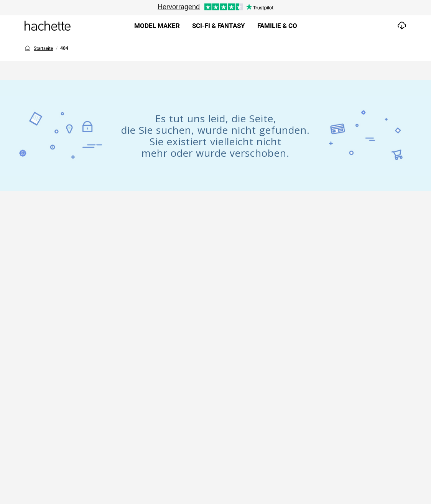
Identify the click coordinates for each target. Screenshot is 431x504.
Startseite (39, 48)
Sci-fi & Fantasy (219, 26)
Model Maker (157, 26)
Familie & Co (277, 26)
